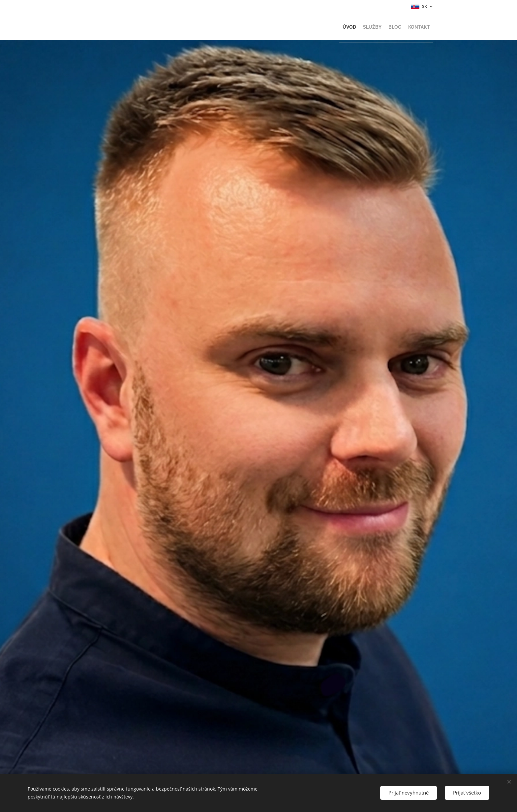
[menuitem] (328, 27)
